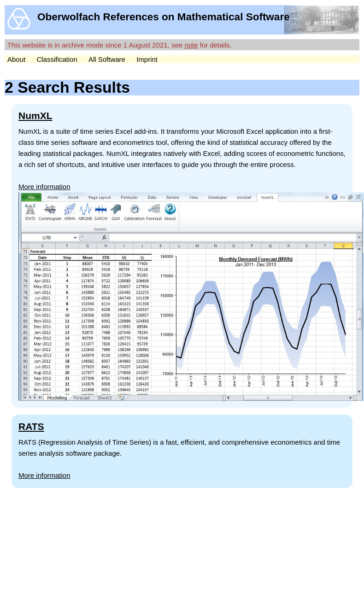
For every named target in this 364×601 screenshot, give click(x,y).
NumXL (35, 116)
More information (44, 187)
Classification (57, 59)
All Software (107, 59)
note (191, 45)
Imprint (147, 59)
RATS (31, 426)
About (16, 59)
